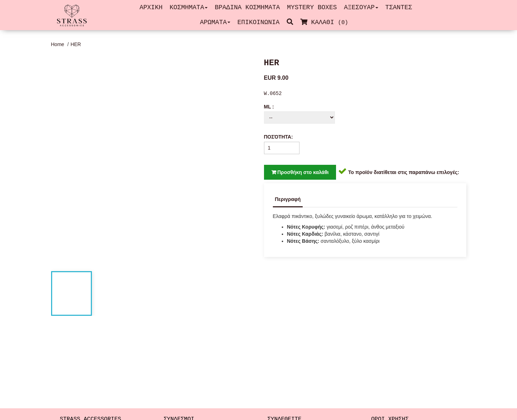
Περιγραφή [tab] (288, 199)
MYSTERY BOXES (312, 7)
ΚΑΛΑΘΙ (326, 22)
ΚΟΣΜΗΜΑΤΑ (189, 7)
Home (58, 44)
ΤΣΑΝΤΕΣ (399, 7)
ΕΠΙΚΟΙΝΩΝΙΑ (258, 22)
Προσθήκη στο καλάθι (300, 172)
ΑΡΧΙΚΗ (151, 7)
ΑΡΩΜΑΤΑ (215, 22)
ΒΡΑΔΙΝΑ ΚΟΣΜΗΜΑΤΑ (247, 7)
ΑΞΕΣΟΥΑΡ (361, 7)
